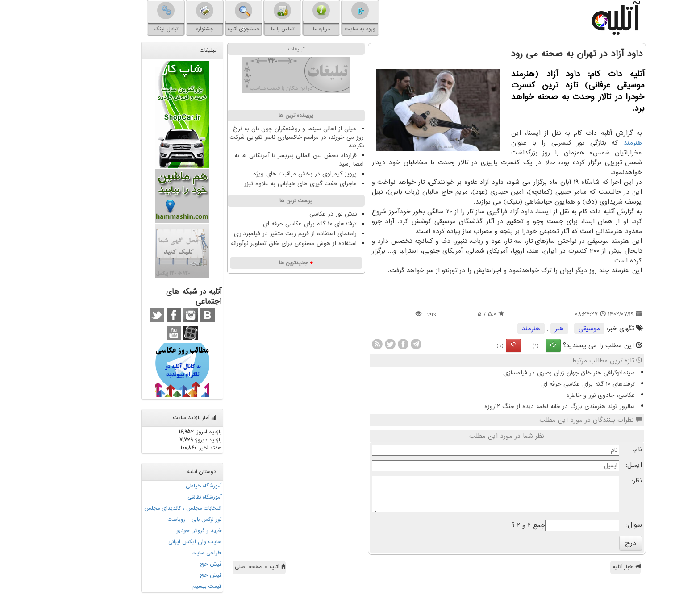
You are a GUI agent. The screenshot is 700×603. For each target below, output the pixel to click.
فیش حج (167, 564)
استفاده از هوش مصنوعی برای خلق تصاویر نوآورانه (250, 243)
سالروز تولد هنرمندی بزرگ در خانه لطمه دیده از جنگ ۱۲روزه (515, 406)
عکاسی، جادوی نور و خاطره (556, 395)
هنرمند (589, 143)
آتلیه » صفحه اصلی (216, 567)
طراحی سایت (162, 553)
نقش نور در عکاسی (289, 214)
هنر (515, 329)
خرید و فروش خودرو (155, 531)
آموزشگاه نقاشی (160, 497)
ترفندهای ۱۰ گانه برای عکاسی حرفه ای (544, 384)
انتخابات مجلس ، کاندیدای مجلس (139, 508)
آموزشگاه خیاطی (159, 486)
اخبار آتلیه (582, 567)
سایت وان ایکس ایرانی (151, 542)
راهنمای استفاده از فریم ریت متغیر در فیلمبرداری (251, 234)
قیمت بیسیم (163, 586)
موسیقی (545, 329)
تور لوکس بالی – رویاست (150, 520)
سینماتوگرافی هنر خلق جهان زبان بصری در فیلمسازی (525, 373)
